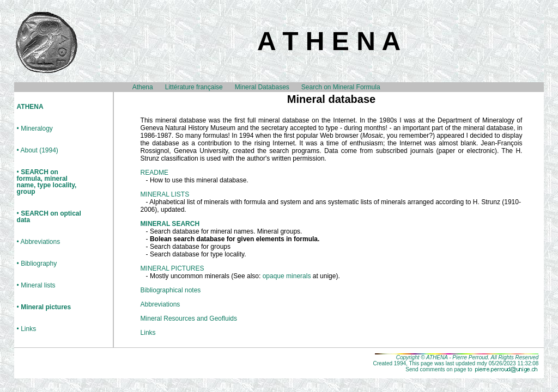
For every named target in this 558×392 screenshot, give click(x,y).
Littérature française (194, 87)
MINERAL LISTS (165, 194)
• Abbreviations (39, 242)
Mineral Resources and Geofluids (189, 318)
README (154, 173)
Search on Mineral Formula (341, 87)
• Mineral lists (36, 286)
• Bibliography (37, 264)
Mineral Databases (262, 87)
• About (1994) (38, 151)
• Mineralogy (35, 129)
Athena (143, 87)
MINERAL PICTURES (172, 268)
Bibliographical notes (171, 290)
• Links (27, 329)
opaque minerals (287, 276)
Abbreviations (160, 304)
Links (148, 333)
